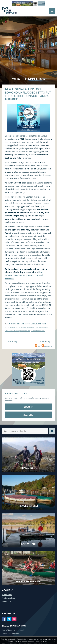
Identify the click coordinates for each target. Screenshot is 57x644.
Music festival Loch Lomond (22, 327)
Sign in (29, 407)
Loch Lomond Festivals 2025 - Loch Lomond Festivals (25, 275)
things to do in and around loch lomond (25, 324)
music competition (38, 331)
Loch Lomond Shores (41, 327)
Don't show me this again (38, 641)
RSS (38, 346)
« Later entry (11, 341)
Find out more (23, 641)
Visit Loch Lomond (12, 331)
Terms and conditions (11, 633)
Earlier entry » (45, 341)
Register (29, 415)
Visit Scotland (25, 331)
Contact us (6, 601)
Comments (47, 346)
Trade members (8, 598)
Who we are (7, 595)
